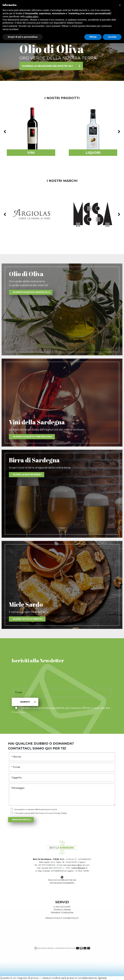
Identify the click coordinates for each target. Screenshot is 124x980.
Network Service (69, 880)
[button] (31, 132)
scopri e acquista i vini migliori (32, 437)
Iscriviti (25, 702)
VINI (31, 153)
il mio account (62, 907)
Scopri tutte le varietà (27, 619)
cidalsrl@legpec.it (79, 868)
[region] (62, 57)
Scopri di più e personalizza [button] (23, 37)
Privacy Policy (18, 712)
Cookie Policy (71, 918)
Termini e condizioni (62, 913)
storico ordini (62, 910)
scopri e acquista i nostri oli (31, 292)
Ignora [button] (102, 978)
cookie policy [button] (32, 16)
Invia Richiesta (21, 820)
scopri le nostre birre (27, 475)
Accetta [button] (112, 37)
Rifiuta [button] (93, 37)
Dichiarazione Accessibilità (62, 883)
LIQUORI (93, 153)
